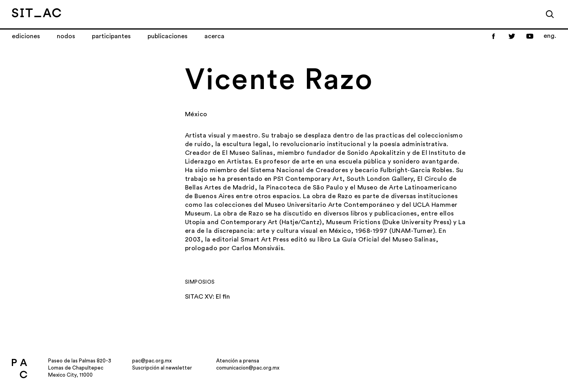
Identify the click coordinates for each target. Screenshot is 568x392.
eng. (550, 36)
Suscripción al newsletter (162, 368)
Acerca (214, 36)
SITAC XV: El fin (207, 297)
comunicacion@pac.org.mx (248, 368)
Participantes (111, 36)
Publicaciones (167, 36)
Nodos (66, 36)
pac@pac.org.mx (152, 361)
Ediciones (26, 36)
